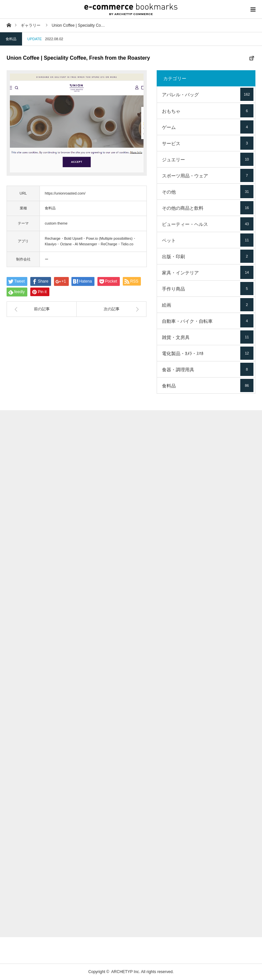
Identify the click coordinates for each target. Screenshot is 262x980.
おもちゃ (208, 111)
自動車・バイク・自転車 (208, 321)
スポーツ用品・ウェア (208, 175)
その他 (208, 192)
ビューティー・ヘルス (208, 224)
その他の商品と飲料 (208, 208)
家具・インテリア (208, 272)
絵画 (208, 305)
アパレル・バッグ (208, 94)
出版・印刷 (208, 256)
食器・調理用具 (208, 369)
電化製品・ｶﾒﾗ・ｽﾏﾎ (208, 353)
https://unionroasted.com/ (65, 193)
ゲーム (208, 127)
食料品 (11, 39)
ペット (208, 240)
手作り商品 (208, 289)
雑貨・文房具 (208, 337)
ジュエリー (208, 159)
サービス (208, 143)
